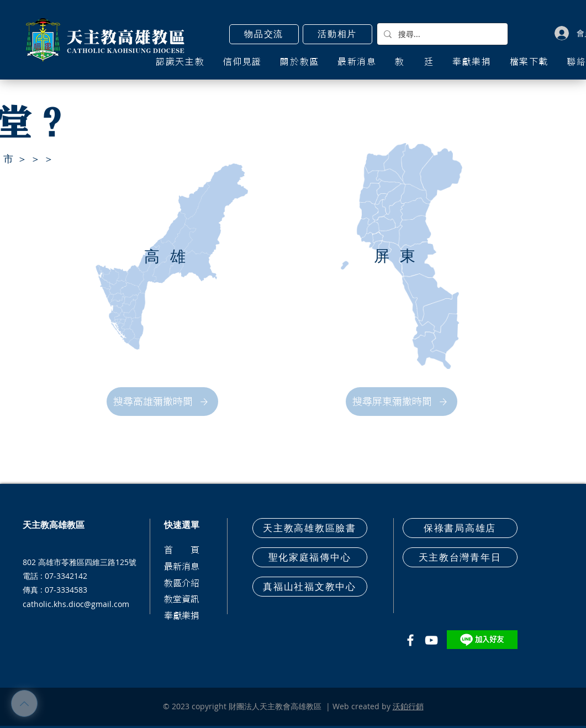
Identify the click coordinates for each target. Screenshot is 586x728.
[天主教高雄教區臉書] (310, 528)
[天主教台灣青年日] (460, 557)
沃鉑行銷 (408, 706)
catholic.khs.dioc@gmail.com (76, 604)
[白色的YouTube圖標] (431, 640)
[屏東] (402, 256)
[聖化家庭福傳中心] (310, 557)
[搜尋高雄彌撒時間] (162, 402)
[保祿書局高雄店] (460, 528)
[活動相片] (337, 34)
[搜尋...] (441, 34)
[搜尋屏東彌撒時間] (402, 402)
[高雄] (172, 257)
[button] (264, 34)
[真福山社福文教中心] (310, 587)
